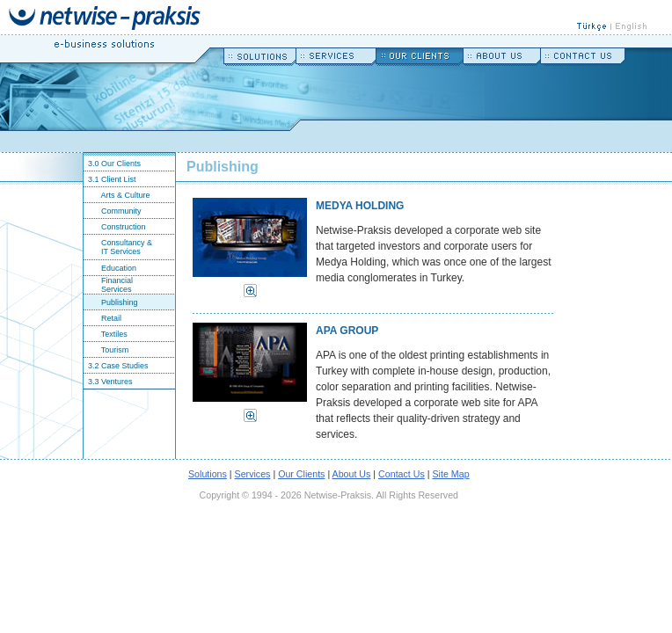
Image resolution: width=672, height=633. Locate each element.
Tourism (106, 350)
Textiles (106, 334)
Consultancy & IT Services (118, 247)
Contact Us (402, 474)
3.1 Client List (110, 179)
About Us (352, 474)
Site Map (451, 474)
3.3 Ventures (108, 382)
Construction (115, 227)
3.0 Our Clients (112, 164)
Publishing (111, 302)
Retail (102, 318)
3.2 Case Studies (116, 366)
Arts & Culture (117, 195)
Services (253, 474)
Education (110, 268)
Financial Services (108, 285)
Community (113, 211)
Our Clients (301, 474)
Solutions (208, 474)
